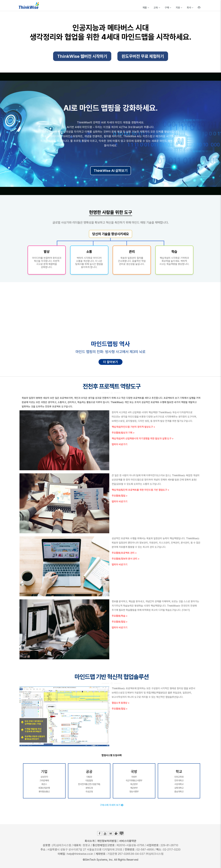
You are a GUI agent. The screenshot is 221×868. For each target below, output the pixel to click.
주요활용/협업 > (120, 496)
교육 (157, 8)
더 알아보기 (110, 362)
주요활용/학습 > (120, 616)
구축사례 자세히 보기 (112, 805)
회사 (190, 8)
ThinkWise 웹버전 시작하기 (82, 58)
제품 (146, 8)
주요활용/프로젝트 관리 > (124, 553)
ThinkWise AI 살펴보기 (111, 171)
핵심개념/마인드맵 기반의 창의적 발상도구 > (133, 427)
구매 (168, 8)
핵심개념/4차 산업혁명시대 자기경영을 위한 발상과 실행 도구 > (143, 439)
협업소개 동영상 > (121, 703)
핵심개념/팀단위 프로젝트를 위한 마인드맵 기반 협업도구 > (140, 490)
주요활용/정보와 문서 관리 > (126, 559)
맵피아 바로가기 (120, 444)
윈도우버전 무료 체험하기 (143, 58)
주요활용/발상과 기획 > (123, 433)
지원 (179, 8)
